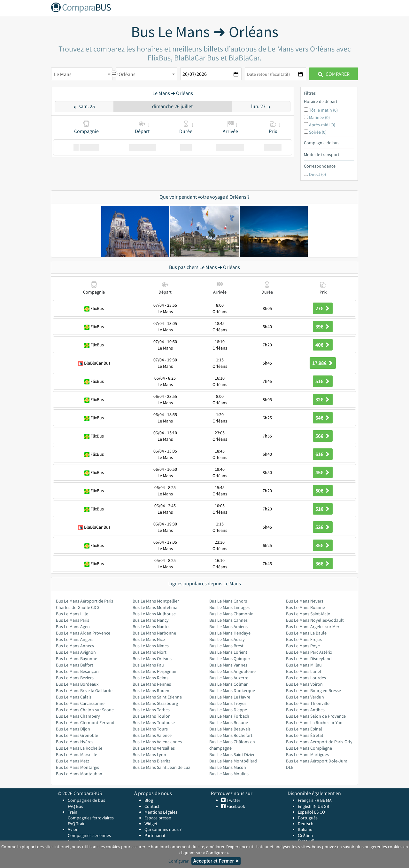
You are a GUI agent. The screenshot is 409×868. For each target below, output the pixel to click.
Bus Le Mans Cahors (228, 601)
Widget (151, 824)
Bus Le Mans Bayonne (77, 659)
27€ (323, 308)
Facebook (235, 806)
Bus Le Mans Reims (150, 678)
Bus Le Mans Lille (72, 614)
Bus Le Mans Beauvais (230, 729)
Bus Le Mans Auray (227, 639)
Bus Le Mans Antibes (305, 710)
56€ (323, 436)
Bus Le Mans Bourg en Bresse (313, 690)
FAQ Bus (75, 806)
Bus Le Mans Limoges (229, 607)
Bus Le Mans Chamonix (231, 614)
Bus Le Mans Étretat (305, 735)
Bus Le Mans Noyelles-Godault (315, 620)
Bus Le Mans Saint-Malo (308, 614)
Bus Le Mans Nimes (151, 646)
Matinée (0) (319, 117)
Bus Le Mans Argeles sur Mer (313, 627)
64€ (323, 418)
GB (326, 806)
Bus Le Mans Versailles (154, 748)
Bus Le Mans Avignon (76, 652)
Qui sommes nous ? (163, 829)
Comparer (334, 74)
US (320, 806)
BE (323, 800)
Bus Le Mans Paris (73, 620)
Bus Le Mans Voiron (304, 684)
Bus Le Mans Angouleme (232, 671)
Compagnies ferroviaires (91, 818)
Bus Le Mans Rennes (152, 684)
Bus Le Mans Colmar (228, 684)
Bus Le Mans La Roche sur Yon (314, 722)
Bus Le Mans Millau (304, 665)
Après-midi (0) (322, 125)
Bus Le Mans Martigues (307, 754)
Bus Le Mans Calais (74, 697)
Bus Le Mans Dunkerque (232, 690)
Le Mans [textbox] (63, 74)
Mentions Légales (161, 812)
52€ (323, 527)
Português (308, 818)
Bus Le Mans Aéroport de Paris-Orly (319, 742)
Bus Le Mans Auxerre (229, 678)
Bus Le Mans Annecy (75, 646)
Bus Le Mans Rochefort (231, 735)
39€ (323, 327)
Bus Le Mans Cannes (228, 620)
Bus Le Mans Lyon (149, 754)
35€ (323, 545)
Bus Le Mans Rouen (151, 690)
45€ (323, 472)
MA (329, 800)
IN (315, 806)
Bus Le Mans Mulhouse (154, 614)
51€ (323, 381)
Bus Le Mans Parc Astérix (309, 652)
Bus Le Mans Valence (152, 735)
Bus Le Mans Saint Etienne (157, 697)
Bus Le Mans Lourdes (306, 678)
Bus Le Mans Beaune (229, 722)
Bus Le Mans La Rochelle (79, 748)
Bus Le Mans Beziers (75, 678)
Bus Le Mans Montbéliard (233, 761)
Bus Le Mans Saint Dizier (232, 754)
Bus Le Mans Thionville (308, 703)
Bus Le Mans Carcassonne (80, 703)
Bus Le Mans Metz (73, 761)
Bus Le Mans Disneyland (309, 659)
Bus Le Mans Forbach (229, 716)
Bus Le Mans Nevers (305, 601)
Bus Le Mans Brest (226, 646)
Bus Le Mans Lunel (304, 671)
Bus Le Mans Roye (303, 646)
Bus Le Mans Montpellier (156, 601)
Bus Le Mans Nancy (151, 620)
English (305, 806)
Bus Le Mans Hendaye (230, 633)
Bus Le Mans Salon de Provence (316, 716)
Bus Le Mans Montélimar (156, 607)
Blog (149, 800)
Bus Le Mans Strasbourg (155, 703)
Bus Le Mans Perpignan (154, 671)
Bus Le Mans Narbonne (154, 633)
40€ (323, 345)
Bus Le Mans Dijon (73, 729)
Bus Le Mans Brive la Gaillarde (84, 690)
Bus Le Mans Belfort (75, 665)
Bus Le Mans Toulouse (154, 722)
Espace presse (158, 818)
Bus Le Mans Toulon (152, 716)
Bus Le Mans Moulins (229, 774)
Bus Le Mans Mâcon (228, 767)
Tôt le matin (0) (323, 110)
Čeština (305, 835)
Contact (152, 806)
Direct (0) (317, 174)
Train (73, 812)
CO (322, 812)
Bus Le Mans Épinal (304, 729)
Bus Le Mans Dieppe (228, 710)
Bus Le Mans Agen (73, 627)
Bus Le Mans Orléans (152, 659)
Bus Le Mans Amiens (228, 627)
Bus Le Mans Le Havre (230, 697)
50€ (323, 491)
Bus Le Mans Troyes (228, 703)
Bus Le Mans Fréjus (304, 639)
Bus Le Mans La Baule (306, 633)
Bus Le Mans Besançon (77, 671)
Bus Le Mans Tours (150, 729)
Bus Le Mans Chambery (78, 716)
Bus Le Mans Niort (150, 652)
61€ (323, 454)
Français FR (309, 800)
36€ (323, 564)
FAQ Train (77, 824)
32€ (323, 399)
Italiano (305, 829)
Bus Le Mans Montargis (77, 767)
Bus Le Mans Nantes (151, 627)
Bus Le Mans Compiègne (309, 748)
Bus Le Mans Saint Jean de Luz (161, 767)
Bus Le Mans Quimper (230, 659)
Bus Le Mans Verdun (305, 697)
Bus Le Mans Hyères (75, 742)
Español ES (309, 812)
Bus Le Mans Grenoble (77, 735)
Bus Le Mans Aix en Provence (83, 633)
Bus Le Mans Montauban (79, 774)
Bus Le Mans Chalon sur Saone (85, 710)
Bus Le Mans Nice (149, 639)
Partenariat (155, 835)
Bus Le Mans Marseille (77, 754)
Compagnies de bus (86, 800)
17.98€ (323, 363)
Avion (73, 829)
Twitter (233, 800)
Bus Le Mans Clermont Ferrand (85, 722)
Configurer (178, 861)
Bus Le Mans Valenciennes (157, 742)
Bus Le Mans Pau (148, 665)
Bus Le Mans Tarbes (151, 710)
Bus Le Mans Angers (75, 639)
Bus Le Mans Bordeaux (77, 684)
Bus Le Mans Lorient (228, 652)
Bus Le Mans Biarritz (151, 761)
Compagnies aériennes (89, 835)
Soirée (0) (318, 132)
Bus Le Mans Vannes (228, 665)
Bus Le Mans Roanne (305, 607)
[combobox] (82, 74)
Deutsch (306, 824)
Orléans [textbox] (127, 74)
